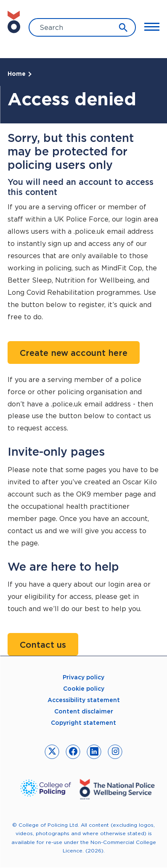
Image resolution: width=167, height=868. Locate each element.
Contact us (43, 645)
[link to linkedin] (94, 752)
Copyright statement (83, 723)
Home (17, 74)
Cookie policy (84, 689)
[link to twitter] (52, 752)
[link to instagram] (115, 752)
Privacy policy (83, 677)
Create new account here (74, 353)
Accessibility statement (84, 700)
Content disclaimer (84, 711)
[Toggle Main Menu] (152, 27)
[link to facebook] (73, 752)
